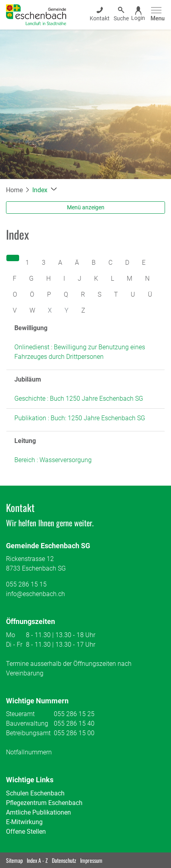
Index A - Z (37, 860)
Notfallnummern (29, 752)
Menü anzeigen (86, 207)
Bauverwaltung (27, 723)
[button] (44, 190)
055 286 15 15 (26, 584)
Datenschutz (64, 860)
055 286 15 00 (74, 733)
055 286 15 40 (74, 723)
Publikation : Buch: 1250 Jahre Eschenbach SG (80, 418)
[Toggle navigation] (156, 15)
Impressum (91, 860)
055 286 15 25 (74, 714)
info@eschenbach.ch (35, 594)
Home (14, 190)
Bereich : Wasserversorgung (53, 460)
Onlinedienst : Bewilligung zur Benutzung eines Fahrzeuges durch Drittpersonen (80, 352)
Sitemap (14, 860)
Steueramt (20, 714)
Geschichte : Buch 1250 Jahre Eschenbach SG (79, 399)
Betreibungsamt (28, 733)
